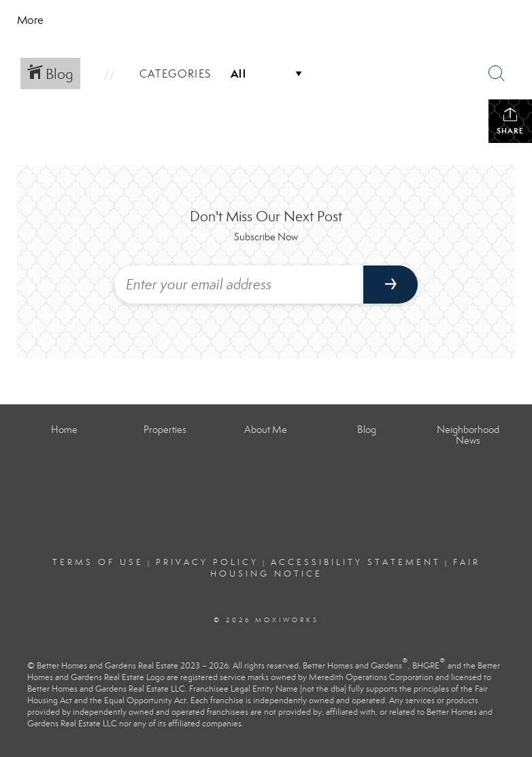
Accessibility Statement (356, 562)
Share (510, 121)
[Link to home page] (140, 20)
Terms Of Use (98, 562)
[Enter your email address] (239, 285)
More (30, 20)
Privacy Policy (207, 562)
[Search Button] (497, 74)
